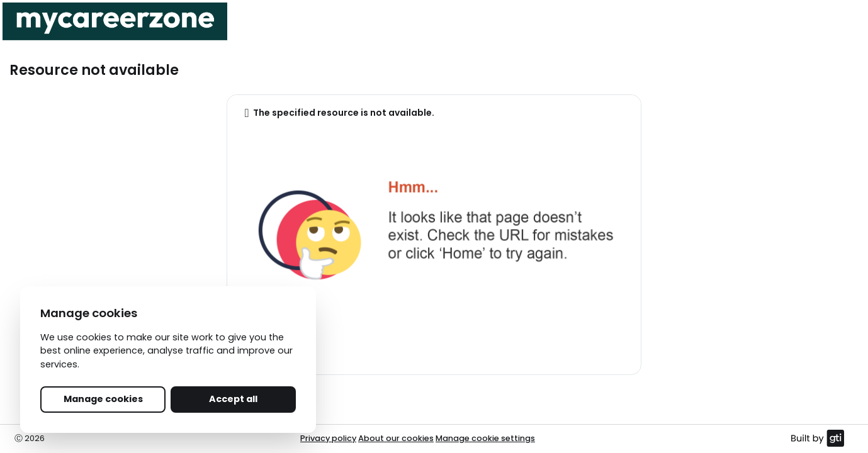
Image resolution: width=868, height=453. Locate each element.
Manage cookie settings (485, 438)
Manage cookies (103, 399)
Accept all (233, 399)
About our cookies (396, 438)
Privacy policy (328, 438)
